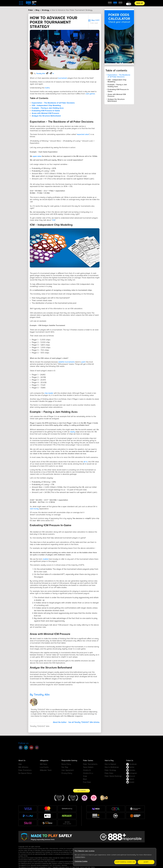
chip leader (49, 393)
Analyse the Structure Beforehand (46, 116)
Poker (31, 10)
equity (73, 432)
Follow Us (130, 761)
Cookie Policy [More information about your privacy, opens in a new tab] (80, 857)
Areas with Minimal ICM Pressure (45, 113)
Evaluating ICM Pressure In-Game (46, 111)
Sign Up (140, 3)
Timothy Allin (41, 74)
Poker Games (88, 761)
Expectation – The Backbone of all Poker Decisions (53, 103)
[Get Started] (81, 791)
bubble (46, 559)
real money (34, 509)
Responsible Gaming (69, 761)
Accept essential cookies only (125, 862)
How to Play (109, 761)
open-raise (37, 156)
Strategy (45, 10)
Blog (37, 10)
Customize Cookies (81, 861)
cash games (90, 94)
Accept (146, 862)
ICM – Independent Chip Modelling (46, 105)
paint (83, 362)
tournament (63, 78)
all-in (85, 462)
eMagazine (44, 761)
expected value (83, 134)
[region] (115, 857)
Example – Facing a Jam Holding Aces (48, 108)
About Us (22, 761)
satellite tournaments (66, 362)
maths (47, 88)
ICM (54, 220)
